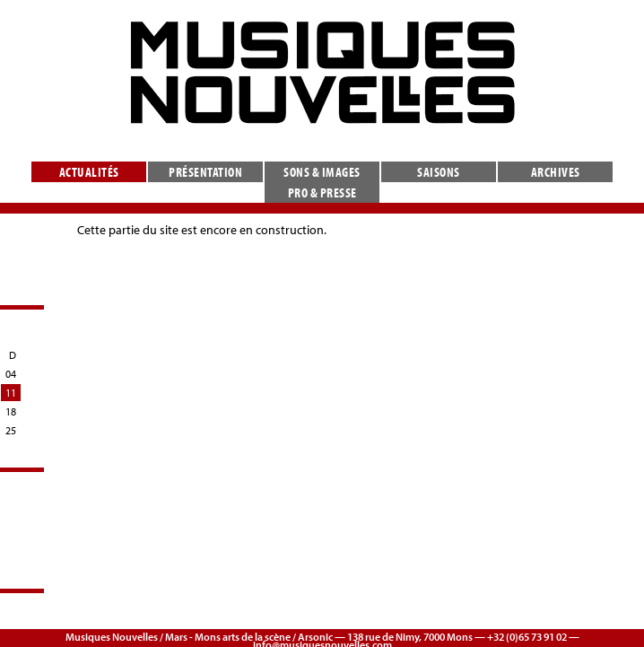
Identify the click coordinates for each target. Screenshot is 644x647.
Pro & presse (322, 192)
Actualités (89, 172)
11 (11, 393)
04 (11, 374)
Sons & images (322, 172)
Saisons (439, 172)
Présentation (205, 172)
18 (11, 411)
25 (11, 430)
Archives (556, 172)
